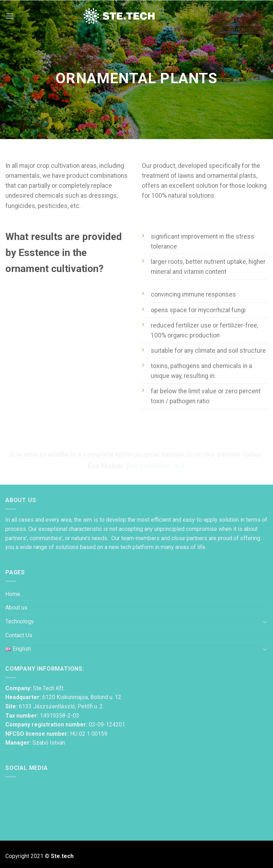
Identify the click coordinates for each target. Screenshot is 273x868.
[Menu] (10, 16)
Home (13, 594)
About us (16, 608)
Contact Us (19, 635)
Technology (20, 621)
